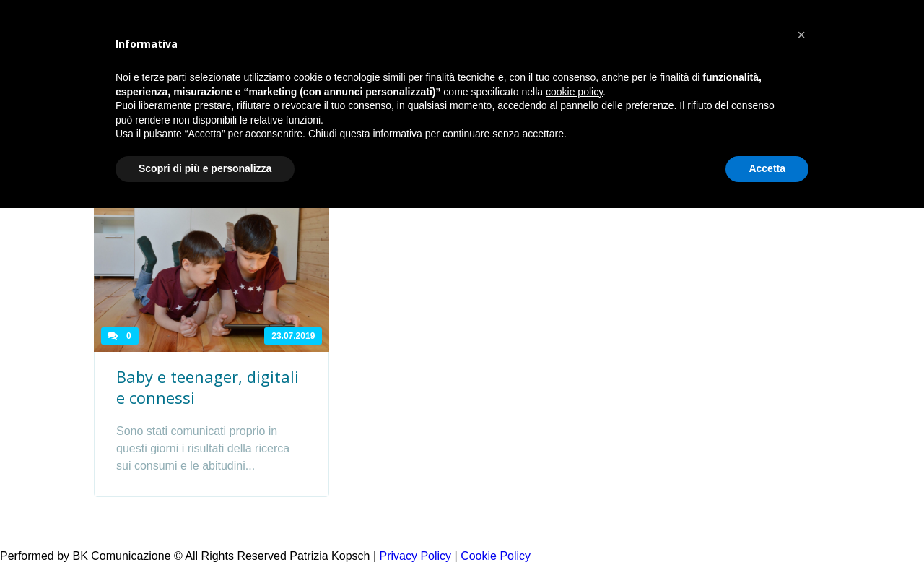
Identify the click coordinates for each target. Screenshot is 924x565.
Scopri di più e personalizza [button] (205, 168)
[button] (801, 35)
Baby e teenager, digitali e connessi (208, 387)
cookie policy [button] (574, 92)
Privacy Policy (416, 556)
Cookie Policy (496, 556)
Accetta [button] (767, 168)
